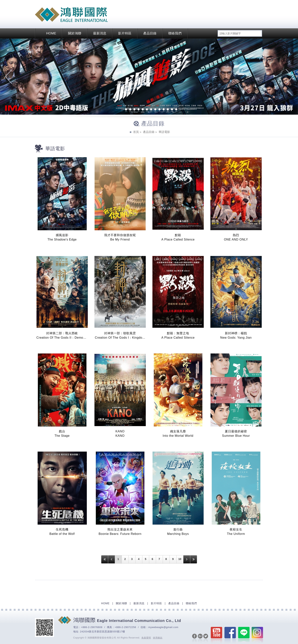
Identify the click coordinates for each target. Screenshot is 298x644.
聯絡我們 (175, 33)
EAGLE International (71, 15)
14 (176, 110)
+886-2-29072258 (125, 627)
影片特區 (125, 33)
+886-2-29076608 (92, 627)
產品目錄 (150, 33)
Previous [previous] (9, 77)
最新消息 (100, 33)
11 (164, 110)
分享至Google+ (200, 638)
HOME (49, 33)
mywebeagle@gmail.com (163, 627)
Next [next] (289, 77)
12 (168, 110)
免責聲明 (146, 638)
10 (159, 110)
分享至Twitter (206, 638)
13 (172, 110)
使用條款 (158, 638)
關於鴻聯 (75, 33)
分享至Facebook (195, 638)
